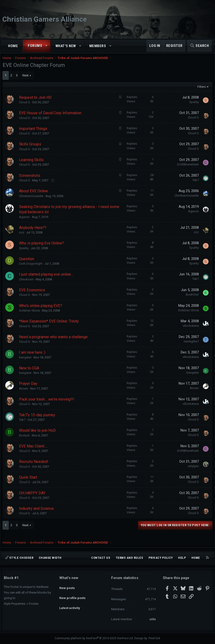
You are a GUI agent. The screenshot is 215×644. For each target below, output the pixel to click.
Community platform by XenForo (94, 638)
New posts (67, 586)
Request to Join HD (37, 102)
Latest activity (70, 603)
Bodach (26, 440)
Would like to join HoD (39, 435)
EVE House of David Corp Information (51, 118)
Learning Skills (32, 165)
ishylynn (192, 471)
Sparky (193, 107)
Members (98, 46)
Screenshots (31, 180)
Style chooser (19, 558)
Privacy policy (161, 558)
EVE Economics (33, 295)
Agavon (26, 222)
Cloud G (26, 107)
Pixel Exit (154, 638)
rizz (23, 237)
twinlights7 (190, 346)
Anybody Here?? (34, 232)
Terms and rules (130, 558)
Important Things (34, 133)
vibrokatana (190, 330)
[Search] (199, 46)
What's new (66, 46)
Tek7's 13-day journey (38, 420)
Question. (28, 264)
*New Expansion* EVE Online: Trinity (50, 326)
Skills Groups (31, 149)
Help (182, 558)
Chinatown (27, 284)
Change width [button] (50, 558)
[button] (47, 46)
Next (27, 80)
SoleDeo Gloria (31, 315)
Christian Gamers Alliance (45, 19)
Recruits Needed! (35, 466)
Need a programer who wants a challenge (55, 342)
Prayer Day (29, 388)
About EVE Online (35, 196)
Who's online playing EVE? (42, 310)
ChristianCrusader (32, 201)
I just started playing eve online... (47, 279)
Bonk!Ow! (191, 299)
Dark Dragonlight (32, 268)
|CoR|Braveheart (187, 169)
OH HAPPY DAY (33, 498)
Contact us (101, 558)
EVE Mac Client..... (35, 451)
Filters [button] (200, 92)
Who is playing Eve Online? (43, 248)
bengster (26, 362)
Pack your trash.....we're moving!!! (48, 404)
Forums (35, 46)
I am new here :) (33, 357)
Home (13, 46)
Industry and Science (38, 513)
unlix (153, 619)
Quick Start (29, 482)
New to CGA (30, 373)
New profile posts (72, 595)
